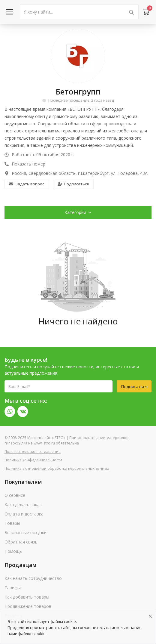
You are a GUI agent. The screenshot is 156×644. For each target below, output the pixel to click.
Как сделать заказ (23, 505)
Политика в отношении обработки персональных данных (57, 468)
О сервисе (15, 495)
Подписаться (73, 184)
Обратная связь (21, 542)
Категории (78, 212)
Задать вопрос (27, 184)
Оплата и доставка (24, 514)
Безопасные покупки (25, 533)
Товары (12, 523)
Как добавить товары (27, 597)
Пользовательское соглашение (33, 452)
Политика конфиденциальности (33, 460)
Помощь (13, 551)
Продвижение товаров (28, 606)
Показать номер (28, 164)
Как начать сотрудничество (33, 578)
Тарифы (13, 588)
